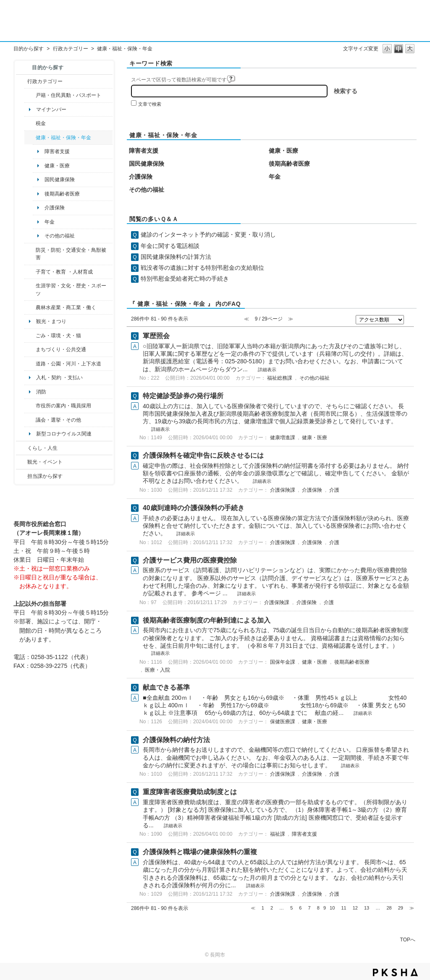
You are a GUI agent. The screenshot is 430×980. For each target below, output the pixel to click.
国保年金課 (283, 662)
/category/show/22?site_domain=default (30, 336)
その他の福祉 (60, 236)
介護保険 (55, 208)
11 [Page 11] (343, 908)
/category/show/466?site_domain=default (30, 420)
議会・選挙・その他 (58, 420)
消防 (41, 392)
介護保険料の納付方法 (176, 740)
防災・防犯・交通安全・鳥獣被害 (71, 254)
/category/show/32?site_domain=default (30, 406)
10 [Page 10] (332, 908)
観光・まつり (51, 321)
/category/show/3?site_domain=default (22, 81)
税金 (41, 123)
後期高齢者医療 (62, 194)
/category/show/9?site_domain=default (22, 476)
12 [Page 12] (355, 908)
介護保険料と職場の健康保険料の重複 (200, 852)
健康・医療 (57, 166)
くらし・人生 (42, 448)
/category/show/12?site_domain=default (22, 448)
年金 (50, 222)
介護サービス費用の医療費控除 (190, 560)
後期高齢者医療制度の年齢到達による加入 (207, 620)
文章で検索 (150, 104)
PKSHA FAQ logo (395, 972)
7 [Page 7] (309, 908)
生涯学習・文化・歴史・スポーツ (71, 289)
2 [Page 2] (272, 908)
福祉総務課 (280, 378)
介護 (334, 490)
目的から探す (29, 49)
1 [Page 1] (263, 908)
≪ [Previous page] (253, 908)
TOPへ (408, 940)
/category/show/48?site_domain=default (30, 272)
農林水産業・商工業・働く (66, 308)
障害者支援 (57, 151)
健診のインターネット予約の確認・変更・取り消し (208, 235)
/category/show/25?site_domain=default (30, 254)
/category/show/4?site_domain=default (30, 138)
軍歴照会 (156, 336)
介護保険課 (283, 490)
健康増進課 (283, 438)
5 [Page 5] (291, 908)
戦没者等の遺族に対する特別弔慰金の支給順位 (202, 268)
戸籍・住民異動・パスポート (68, 95)
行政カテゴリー (71, 49)
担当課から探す (45, 476)
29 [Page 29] (401, 908)
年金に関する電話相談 (170, 246)
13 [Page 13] (367, 908)
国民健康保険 (60, 180)
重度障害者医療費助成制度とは (190, 792)
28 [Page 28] (389, 908)
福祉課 (278, 834)
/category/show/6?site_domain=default (30, 349)
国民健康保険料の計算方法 (176, 257)
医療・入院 (157, 670)
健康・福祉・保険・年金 (63, 138)
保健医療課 (283, 722)
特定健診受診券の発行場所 (183, 396)
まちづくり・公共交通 (61, 349)
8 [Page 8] (318, 908)
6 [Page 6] (300, 908)
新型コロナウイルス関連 (64, 434)
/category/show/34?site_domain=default (30, 308)
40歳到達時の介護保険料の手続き (194, 508)
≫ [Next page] (412, 908)
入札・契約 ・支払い (59, 378)
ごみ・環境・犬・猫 (58, 336)
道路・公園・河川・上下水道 (68, 364)
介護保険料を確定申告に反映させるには (203, 455)
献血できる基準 (166, 687)
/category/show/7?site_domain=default (30, 95)
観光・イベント (45, 462)
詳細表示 (267, 370)
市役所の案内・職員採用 (63, 406)
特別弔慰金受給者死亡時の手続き (185, 279)
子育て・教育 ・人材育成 (64, 272)
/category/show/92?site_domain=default (30, 123)
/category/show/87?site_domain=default (30, 364)
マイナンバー (51, 109)
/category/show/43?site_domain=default (30, 290)
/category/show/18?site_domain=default (22, 462)
